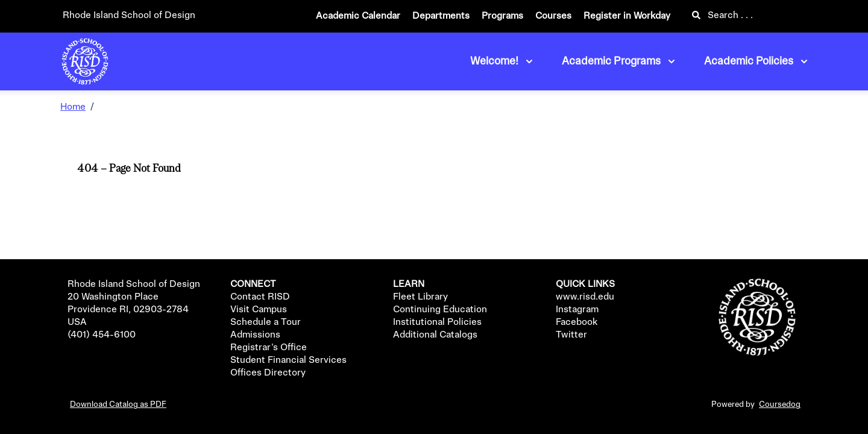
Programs (502, 16)
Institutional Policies (437, 322)
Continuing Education (440, 310)
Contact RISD (260, 297)
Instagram (577, 310)
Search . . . (722, 15)
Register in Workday (627, 16)
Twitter (571, 335)
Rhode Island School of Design (129, 16)
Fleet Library (420, 297)
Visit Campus (259, 310)
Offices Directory (268, 373)
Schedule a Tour (266, 322)
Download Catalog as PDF (118, 404)
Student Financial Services (288, 360)
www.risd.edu (585, 297)
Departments (441, 16)
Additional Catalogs (435, 335)
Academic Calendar (358, 16)
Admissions (255, 335)
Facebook (577, 322)
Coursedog (780, 404)
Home (73, 107)
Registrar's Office (269, 348)
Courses (553, 16)
